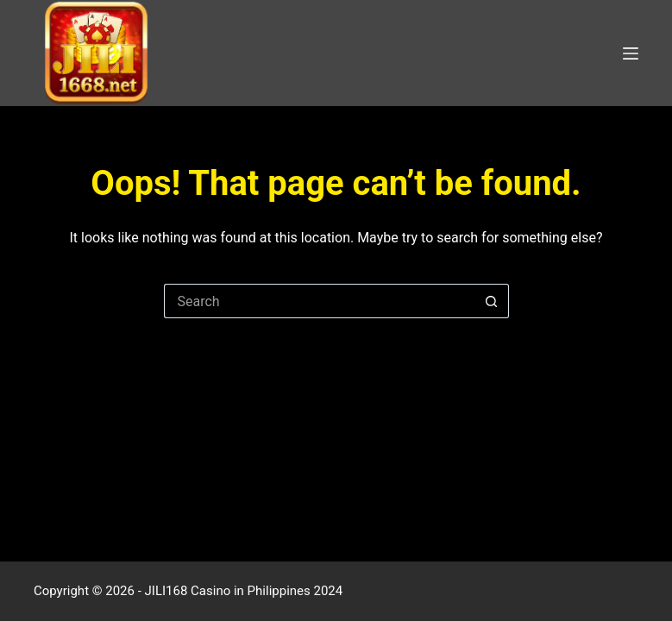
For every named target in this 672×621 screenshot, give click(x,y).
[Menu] (631, 53)
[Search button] (492, 301)
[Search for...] (319, 301)
